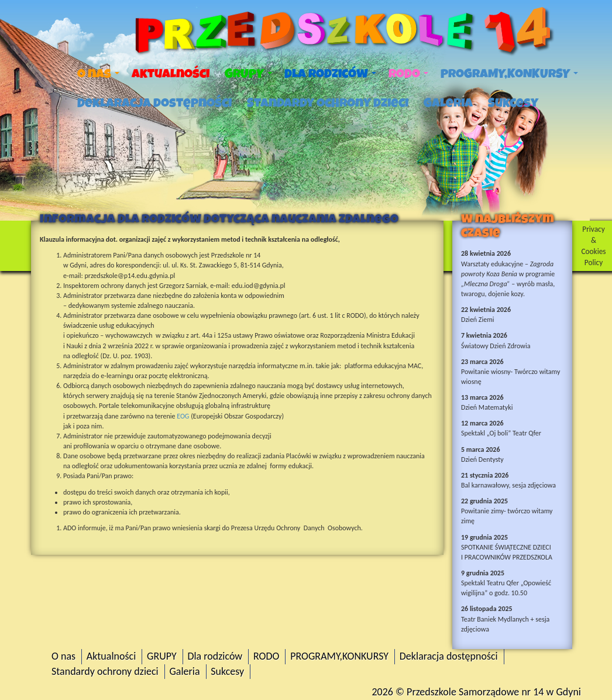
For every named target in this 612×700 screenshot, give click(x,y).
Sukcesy (513, 103)
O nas (98, 74)
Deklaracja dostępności (154, 103)
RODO (408, 74)
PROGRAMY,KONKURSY (509, 74)
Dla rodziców (330, 74)
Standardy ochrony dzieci (328, 103)
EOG (183, 416)
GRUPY (248, 74)
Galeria (448, 103)
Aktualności (171, 74)
